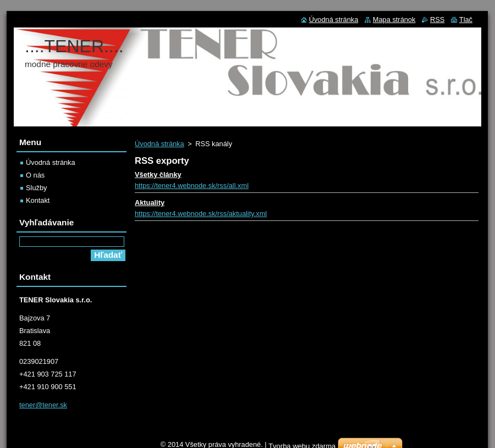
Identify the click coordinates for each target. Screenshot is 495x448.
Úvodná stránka (159, 144)
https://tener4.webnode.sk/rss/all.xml (192, 186)
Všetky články (158, 175)
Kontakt (38, 200)
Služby (36, 188)
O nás (35, 175)
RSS (437, 20)
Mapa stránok (394, 20)
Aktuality (150, 203)
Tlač (466, 20)
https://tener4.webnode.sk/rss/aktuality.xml (201, 214)
